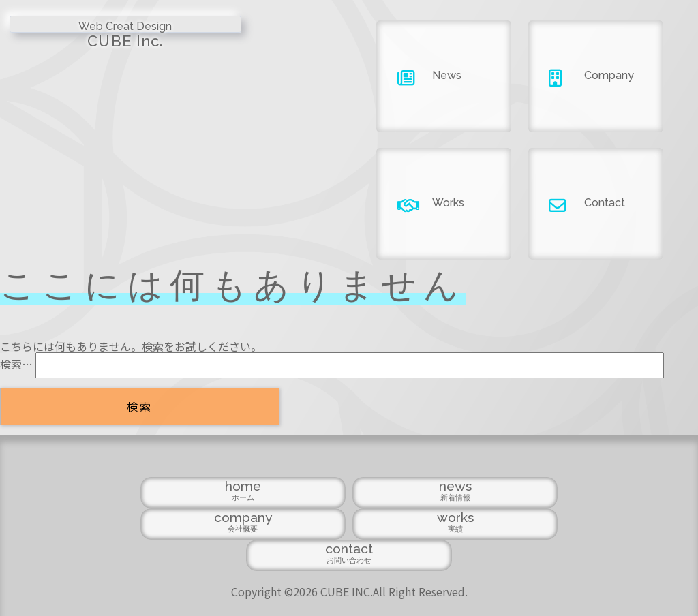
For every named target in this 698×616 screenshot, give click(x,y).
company (349, 547)
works (450, 547)
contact (550, 547)
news (248, 547)
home (148, 547)
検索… (16, 364)
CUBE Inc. (87, 38)
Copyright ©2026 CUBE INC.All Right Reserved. (349, 582)
